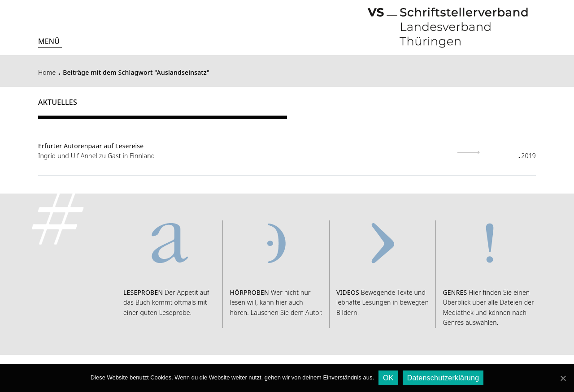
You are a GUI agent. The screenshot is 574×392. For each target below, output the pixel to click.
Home (47, 72)
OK (388, 378)
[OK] (563, 378)
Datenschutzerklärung (443, 378)
